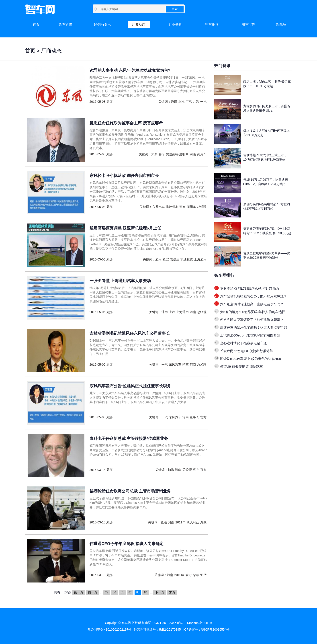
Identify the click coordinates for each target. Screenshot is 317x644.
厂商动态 (139, 24)
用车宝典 (248, 24)
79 (107, 592)
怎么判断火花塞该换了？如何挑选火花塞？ (252, 320)
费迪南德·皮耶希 (177, 154)
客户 (196, 470)
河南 (193, 154)
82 (130, 592)
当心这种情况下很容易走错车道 (243, 343)
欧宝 (166, 259)
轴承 (171, 470)
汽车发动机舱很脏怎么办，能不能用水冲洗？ (254, 296)
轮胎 (164, 522)
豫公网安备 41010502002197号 (109, 630)
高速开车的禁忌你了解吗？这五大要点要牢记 (254, 327)
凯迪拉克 (187, 259)
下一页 (160, 592)
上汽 (181, 102)
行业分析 (175, 24)
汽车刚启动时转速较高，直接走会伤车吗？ (252, 304)
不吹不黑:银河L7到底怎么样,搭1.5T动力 (250, 288)
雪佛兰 (175, 259)
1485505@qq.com (199, 623)
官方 (203, 417)
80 (115, 592)
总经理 (202, 207)
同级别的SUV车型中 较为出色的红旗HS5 (251, 359)
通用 (174, 102)
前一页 (93, 592)
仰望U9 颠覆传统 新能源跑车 (242, 366)
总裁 (203, 522)
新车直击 (66, 24)
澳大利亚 (193, 522)
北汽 (196, 102)
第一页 (79, 592)
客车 (162, 154)
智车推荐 (212, 24)
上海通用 (200, 259)
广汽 (189, 102)
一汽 (203, 102)
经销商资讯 (102, 24)
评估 (203, 575)
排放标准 (172, 207)
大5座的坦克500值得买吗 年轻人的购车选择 (253, 312)
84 (146, 592)
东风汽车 (158, 207)
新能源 (281, 24)
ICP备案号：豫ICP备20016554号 (206, 630)
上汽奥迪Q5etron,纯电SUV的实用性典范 (250, 335)
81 (122, 592)
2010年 (179, 575)
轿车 (186, 365)
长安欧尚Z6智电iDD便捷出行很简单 (247, 351)
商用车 (202, 154)
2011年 (180, 522)
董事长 (194, 417)
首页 (36, 24)
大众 (154, 154)
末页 (172, 592)
